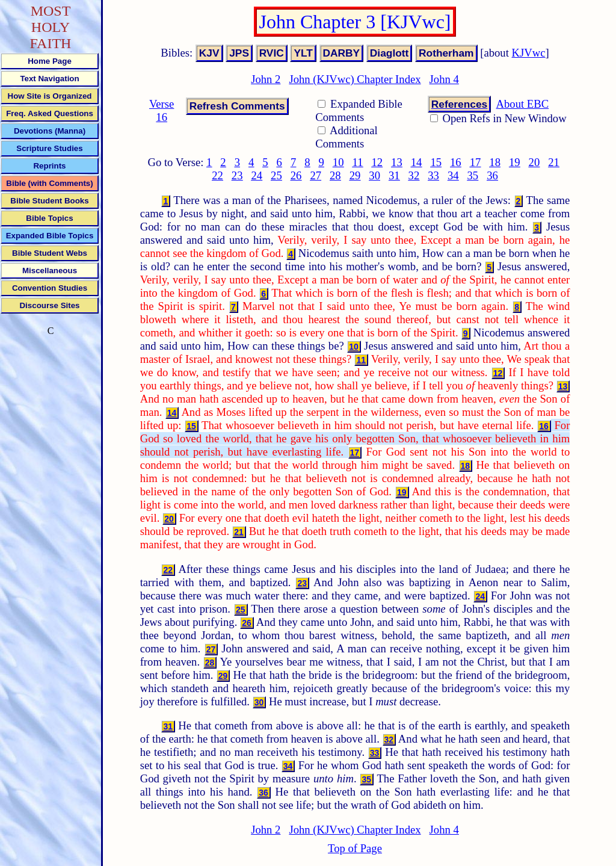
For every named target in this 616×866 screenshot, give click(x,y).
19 (515, 162)
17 (476, 162)
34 (453, 175)
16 (456, 162)
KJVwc (529, 53)
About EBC (523, 104)
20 (534, 162)
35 (473, 175)
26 (296, 175)
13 (397, 162)
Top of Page (355, 848)
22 (217, 175)
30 (374, 175)
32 (414, 175)
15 (436, 162)
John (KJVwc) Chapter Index (355, 79)
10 (338, 162)
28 (335, 175)
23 (237, 175)
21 (554, 162)
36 (492, 175)
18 (495, 162)
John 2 (266, 79)
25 (276, 175)
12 (377, 162)
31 (394, 175)
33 (433, 175)
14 (417, 162)
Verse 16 (162, 110)
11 (358, 162)
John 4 (444, 79)
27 (316, 175)
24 (257, 175)
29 (355, 175)
